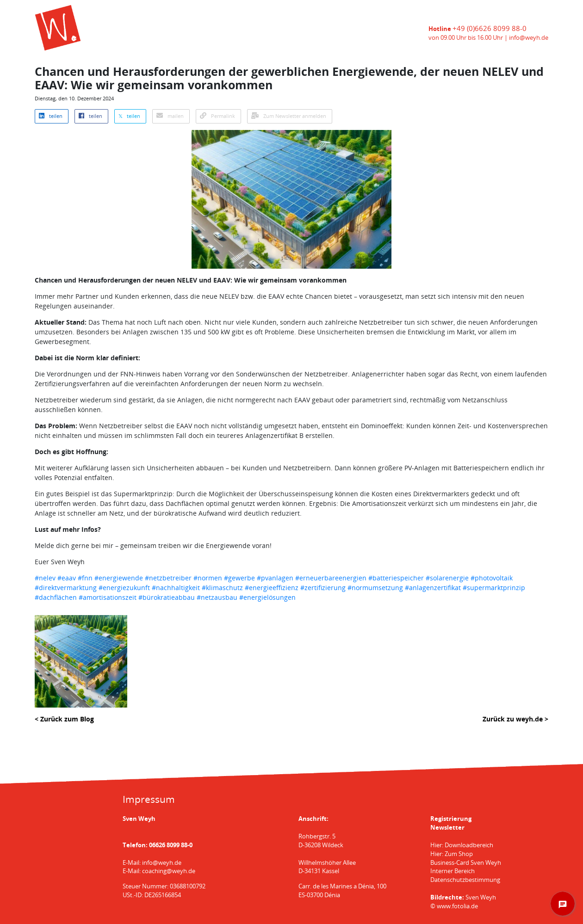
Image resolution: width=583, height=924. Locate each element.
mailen (170, 116)
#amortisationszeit (108, 597)
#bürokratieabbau (167, 597)
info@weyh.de (529, 38)
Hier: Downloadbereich (462, 845)
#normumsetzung (375, 588)
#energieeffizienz (272, 588)
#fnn (85, 578)
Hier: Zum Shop (452, 854)
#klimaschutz (222, 588)
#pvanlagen (275, 578)
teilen (51, 116)
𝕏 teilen (129, 116)
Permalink (217, 116)
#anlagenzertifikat (433, 588)
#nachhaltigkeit (176, 588)
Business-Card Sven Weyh (466, 863)
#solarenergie (447, 578)
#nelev (45, 578)
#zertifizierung (323, 588)
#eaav (67, 578)
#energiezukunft (124, 588)
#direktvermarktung (66, 588)
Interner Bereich (453, 871)
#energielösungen (267, 597)
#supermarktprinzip (494, 588)
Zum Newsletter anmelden (289, 116)
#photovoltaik (492, 578)
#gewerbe (239, 578)
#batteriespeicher (396, 578)
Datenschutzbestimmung (465, 880)
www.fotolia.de (457, 906)
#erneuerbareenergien (331, 578)
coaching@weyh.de (169, 871)
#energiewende (119, 578)
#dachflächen (56, 597)
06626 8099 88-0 (171, 845)
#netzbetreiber (168, 578)
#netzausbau (217, 597)
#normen (208, 578)
